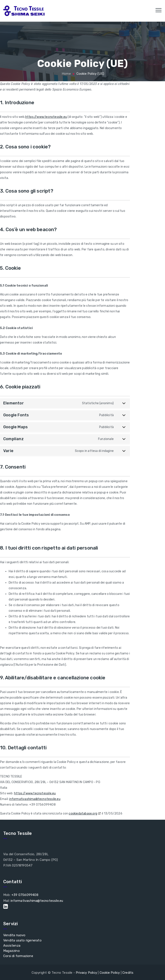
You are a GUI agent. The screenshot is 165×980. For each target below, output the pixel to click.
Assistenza (12, 945)
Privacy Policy (86, 972)
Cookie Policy (110, 972)
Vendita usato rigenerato (22, 940)
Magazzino (11, 950)
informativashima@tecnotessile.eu (35, 799)
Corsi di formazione (18, 955)
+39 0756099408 (25, 895)
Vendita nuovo (14, 935)
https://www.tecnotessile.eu (46, 117)
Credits (128, 972)
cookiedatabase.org (83, 814)
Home (66, 74)
